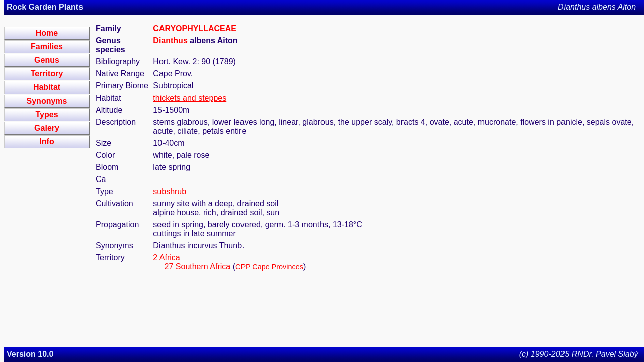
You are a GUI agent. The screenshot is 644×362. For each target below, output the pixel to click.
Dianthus (170, 40)
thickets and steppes (190, 98)
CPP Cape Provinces (269, 267)
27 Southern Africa (198, 267)
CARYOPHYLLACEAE (195, 28)
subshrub (170, 191)
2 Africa (166, 258)
